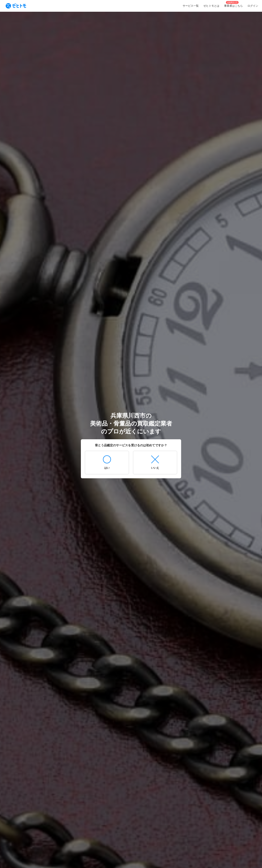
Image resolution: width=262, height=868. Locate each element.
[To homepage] (16, 6)
